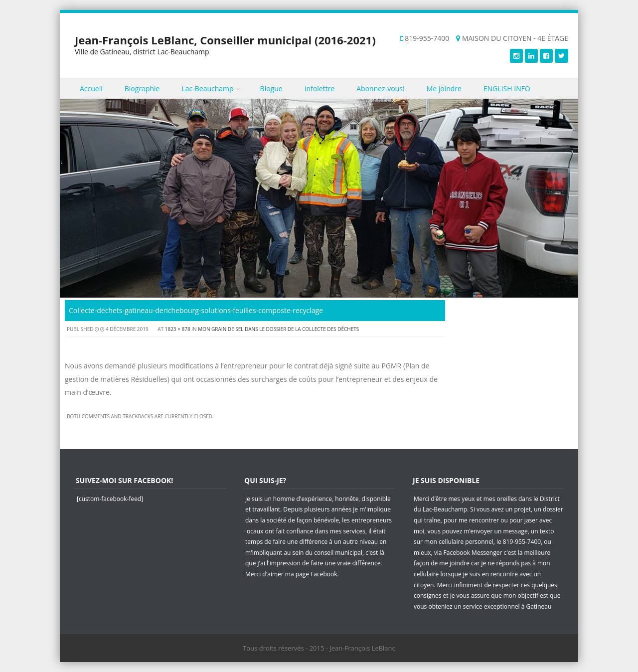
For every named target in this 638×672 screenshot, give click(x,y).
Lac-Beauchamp (207, 88)
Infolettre (320, 88)
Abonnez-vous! (380, 88)
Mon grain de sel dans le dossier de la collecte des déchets (278, 329)
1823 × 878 (178, 329)
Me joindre (444, 88)
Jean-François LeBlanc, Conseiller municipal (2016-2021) (225, 40)
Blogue (271, 88)
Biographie (142, 88)
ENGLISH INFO (507, 88)
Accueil (91, 88)
